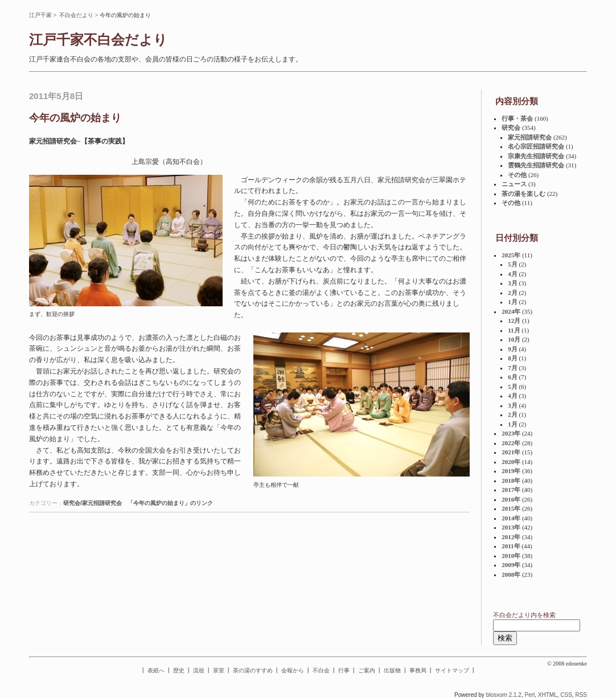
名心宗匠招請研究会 (536, 146)
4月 (513, 274)
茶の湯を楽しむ (523, 194)
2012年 (511, 537)
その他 (517, 175)
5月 (513, 264)
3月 (513, 283)
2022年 (511, 443)
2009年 (511, 565)
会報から (293, 670)
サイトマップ (452, 670)
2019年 (511, 471)
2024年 (511, 311)
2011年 (511, 546)
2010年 (511, 556)
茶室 (219, 670)
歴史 (179, 670)
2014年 (511, 518)
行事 (344, 670)
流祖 (199, 670)
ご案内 (367, 670)
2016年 (511, 499)
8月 (513, 358)
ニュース (514, 184)
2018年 (511, 481)
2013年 (511, 527)
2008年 (511, 574)
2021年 (511, 452)
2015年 (511, 508)
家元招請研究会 (530, 137)
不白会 (321, 670)
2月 (513, 293)
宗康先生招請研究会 (536, 156)
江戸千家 (40, 15)
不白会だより (76, 15)
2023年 (511, 433)
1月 (513, 302)
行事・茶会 (517, 118)
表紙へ (156, 670)
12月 (514, 321)
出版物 (392, 670)
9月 (513, 349)
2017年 (511, 490)
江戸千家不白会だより (98, 40)
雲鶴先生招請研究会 (536, 165)
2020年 (511, 462)
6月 (513, 377)
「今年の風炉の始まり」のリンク (170, 503)
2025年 (511, 255)
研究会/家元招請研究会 (93, 503)
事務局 (418, 670)
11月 (514, 330)
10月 (514, 339)
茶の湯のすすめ (253, 670)
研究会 (511, 128)
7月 (513, 368)
